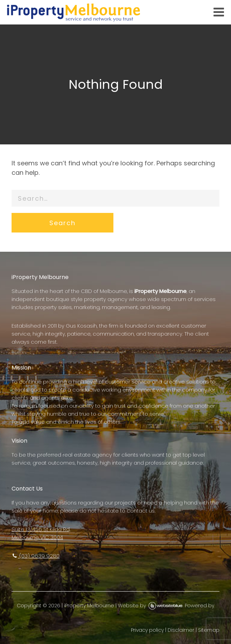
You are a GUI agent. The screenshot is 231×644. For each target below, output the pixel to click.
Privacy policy (147, 630)
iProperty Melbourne (89, 606)
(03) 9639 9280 (36, 556)
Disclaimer (181, 630)
